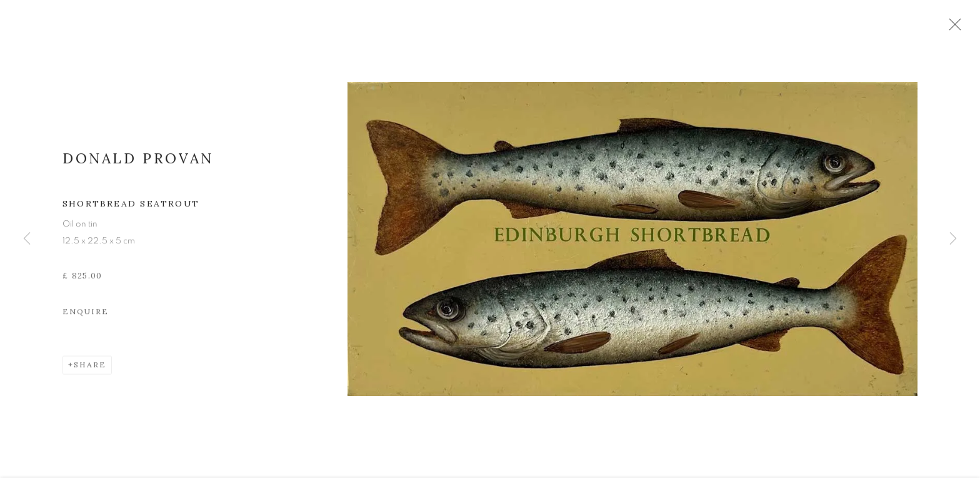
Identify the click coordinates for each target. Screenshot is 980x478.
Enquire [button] (86, 319)
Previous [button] (27, 239)
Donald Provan (138, 166)
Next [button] (953, 239)
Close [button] (970, 28)
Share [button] (90, 373)
